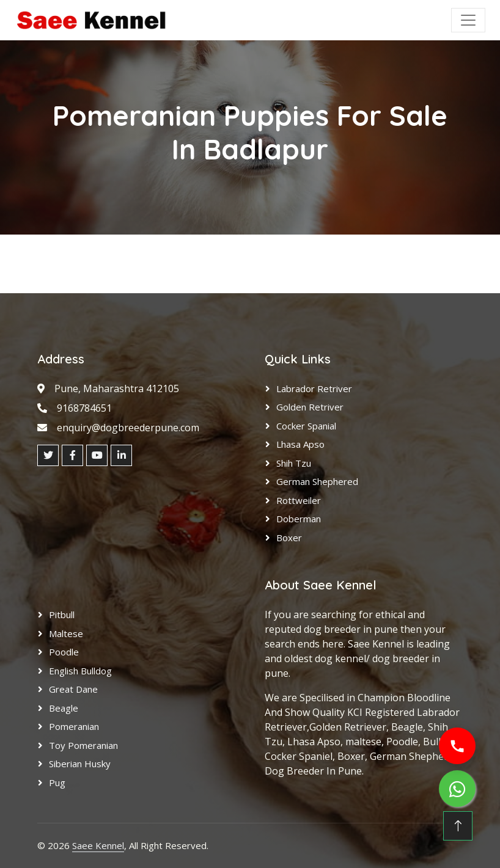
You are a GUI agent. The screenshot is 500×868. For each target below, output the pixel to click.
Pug (57, 782)
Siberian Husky (80, 764)
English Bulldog (80, 671)
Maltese (66, 633)
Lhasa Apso (300, 444)
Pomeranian (74, 726)
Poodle (64, 652)
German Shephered (317, 481)
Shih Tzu (294, 463)
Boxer (289, 538)
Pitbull (62, 615)
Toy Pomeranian (83, 745)
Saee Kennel (98, 845)
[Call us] (457, 746)
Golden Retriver (310, 407)
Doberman (299, 519)
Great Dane (73, 689)
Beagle (64, 708)
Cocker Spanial (306, 426)
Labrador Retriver (314, 388)
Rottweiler (299, 500)
